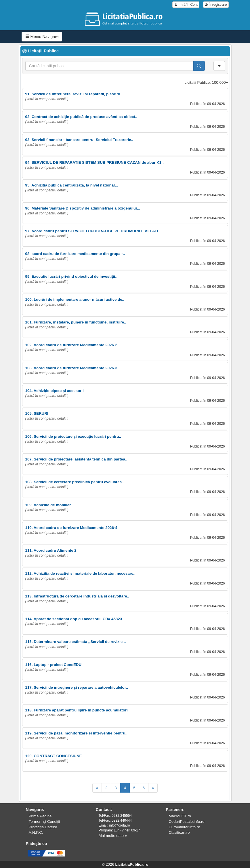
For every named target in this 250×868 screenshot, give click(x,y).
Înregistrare (216, 5)
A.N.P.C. (36, 832)
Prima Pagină (40, 816)
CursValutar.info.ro (184, 827)
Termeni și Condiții (44, 822)
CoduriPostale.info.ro (186, 822)
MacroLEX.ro (180, 816)
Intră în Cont (186, 5)
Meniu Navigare (42, 37)
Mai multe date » (113, 836)
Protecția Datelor (43, 827)
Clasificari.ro (179, 832)
